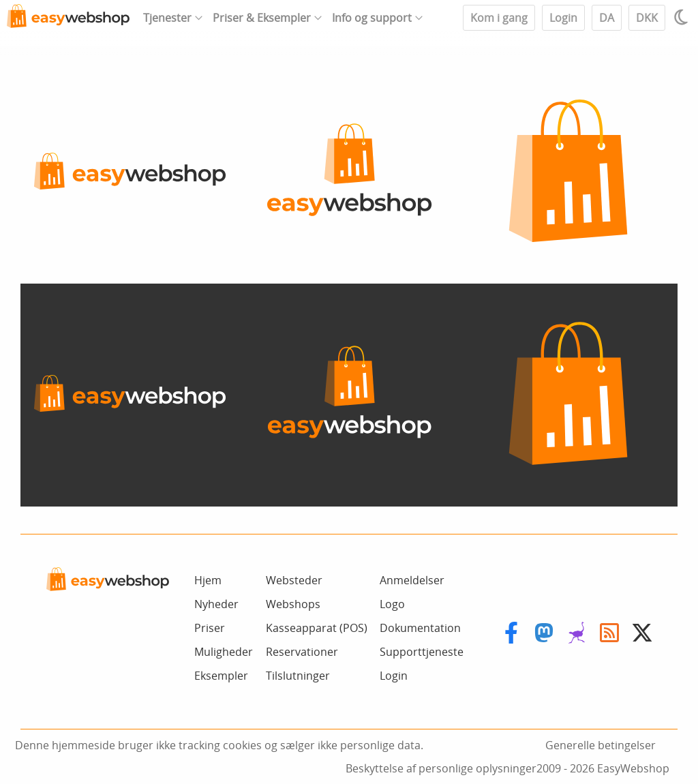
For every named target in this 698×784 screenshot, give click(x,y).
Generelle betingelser (601, 745)
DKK (647, 18)
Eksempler (221, 676)
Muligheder (224, 652)
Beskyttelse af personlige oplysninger (441, 768)
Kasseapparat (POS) (317, 628)
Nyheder (216, 604)
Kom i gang (499, 18)
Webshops (293, 604)
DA (607, 18)
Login (563, 18)
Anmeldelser (412, 580)
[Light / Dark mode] (683, 17)
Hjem (208, 580)
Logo (392, 604)
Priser (210, 628)
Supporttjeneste (422, 652)
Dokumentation (420, 628)
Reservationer (302, 652)
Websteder (294, 580)
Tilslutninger (298, 676)
